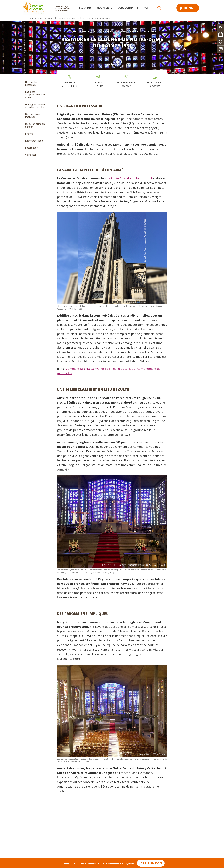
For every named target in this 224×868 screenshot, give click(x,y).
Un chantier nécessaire (31, 84)
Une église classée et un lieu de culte (35, 106)
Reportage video (34, 141)
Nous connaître (128, 8)
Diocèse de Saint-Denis (57, 18)
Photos (29, 134)
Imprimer (113, 64)
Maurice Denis (129, 31)
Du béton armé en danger (35, 125)
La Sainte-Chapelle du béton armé (35, 95)
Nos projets (104, 8)
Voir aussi (30, 155)
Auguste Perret (108, 31)
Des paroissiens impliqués (34, 116)
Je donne (188, 8)
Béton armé (149, 31)
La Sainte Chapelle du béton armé (129, 178)
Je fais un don (151, 863)
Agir (146, 8)
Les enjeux (85, 8)
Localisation (32, 148)
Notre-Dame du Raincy (81, 31)
